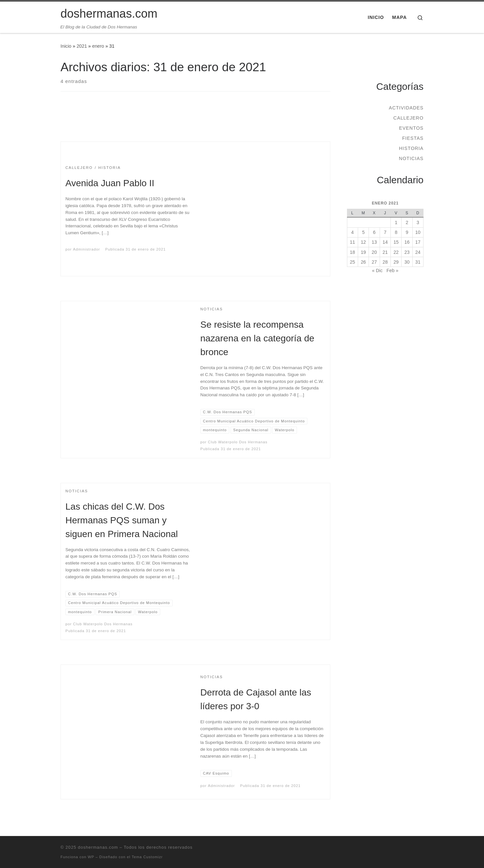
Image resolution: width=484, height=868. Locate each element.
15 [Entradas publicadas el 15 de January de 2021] (396, 242)
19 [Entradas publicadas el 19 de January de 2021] (363, 252)
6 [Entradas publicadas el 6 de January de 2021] (374, 232)
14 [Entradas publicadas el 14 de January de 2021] (385, 242)
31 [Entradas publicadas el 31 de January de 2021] (418, 262)
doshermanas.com (98, 847)
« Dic (377, 270)
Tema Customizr (147, 857)
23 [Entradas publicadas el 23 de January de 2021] (407, 252)
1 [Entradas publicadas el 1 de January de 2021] (396, 222)
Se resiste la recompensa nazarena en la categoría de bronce (258, 338)
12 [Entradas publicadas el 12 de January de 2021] (363, 242)
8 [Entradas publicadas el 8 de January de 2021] (396, 232)
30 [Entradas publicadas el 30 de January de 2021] (407, 262)
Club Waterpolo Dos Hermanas (238, 442)
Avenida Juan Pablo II (110, 183)
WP (91, 857)
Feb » (392, 270)
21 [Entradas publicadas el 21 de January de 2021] (385, 252)
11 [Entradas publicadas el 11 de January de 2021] (353, 242)
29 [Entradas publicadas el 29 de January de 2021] (396, 262)
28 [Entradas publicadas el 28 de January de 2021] (385, 262)
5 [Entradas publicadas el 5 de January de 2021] (363, 232)
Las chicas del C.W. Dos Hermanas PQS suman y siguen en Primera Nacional (122, 520)
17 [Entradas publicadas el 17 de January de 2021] (418, 242)
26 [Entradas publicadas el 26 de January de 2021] (363, 262)
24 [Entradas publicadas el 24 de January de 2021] (418, 252)
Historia (411, 148)
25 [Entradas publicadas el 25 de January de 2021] (353, 262)
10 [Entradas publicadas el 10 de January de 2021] (418, 232)
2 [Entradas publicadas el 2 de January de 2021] (407, 222)
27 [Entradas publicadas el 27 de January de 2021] (374, 262)
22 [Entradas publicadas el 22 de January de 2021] (396, 252)
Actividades (406, 108)
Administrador (86, 249)
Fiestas (413, 138)
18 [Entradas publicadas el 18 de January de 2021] (353, 252)
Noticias (411, 158)
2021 (82, 46)
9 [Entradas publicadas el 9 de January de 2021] (407, 232)
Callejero (408, 118)
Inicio (66, 46)
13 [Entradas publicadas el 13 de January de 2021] (374, 242)
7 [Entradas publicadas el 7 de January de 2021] (385, 232)
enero (98, 46)
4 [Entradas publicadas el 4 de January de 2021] (353, 232)
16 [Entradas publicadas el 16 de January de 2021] (407, 242)
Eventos (411, 128)
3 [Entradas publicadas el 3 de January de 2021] (418, 222)
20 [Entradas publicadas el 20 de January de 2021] (374, 252)
